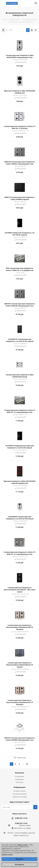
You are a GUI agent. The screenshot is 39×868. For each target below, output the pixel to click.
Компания (19, 773)
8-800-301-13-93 (21, 818)
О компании (19, 776)
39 (27, 764)
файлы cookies (22, 845)
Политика (20, 782)
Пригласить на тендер (22, 828)
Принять (19, 859)
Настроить (20, 864)
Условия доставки (20, 794)
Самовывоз (19, 779)
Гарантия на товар (20, 797)
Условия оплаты (19, 791)
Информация (19, 787)
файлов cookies (7, 855)
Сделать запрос (25, 825)
